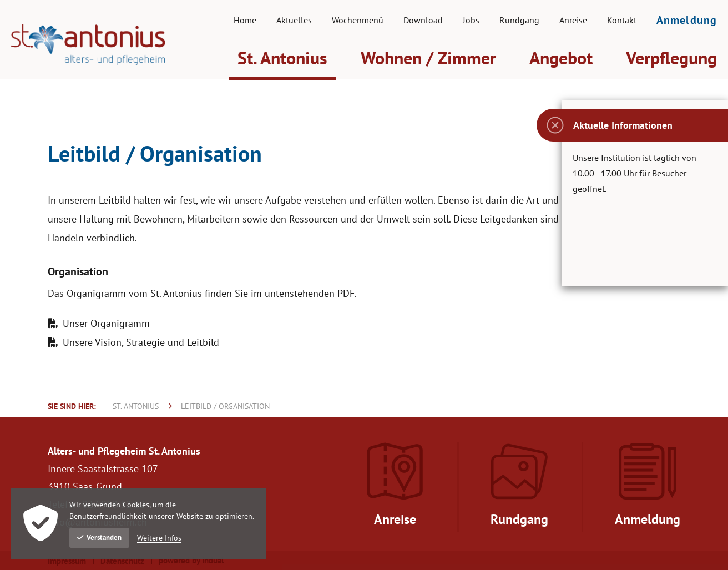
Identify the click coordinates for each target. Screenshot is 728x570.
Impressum (67, 561)
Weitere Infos (159, 538)
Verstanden (99, 538)
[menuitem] (245, 20)
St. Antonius (136, 406)
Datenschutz (122, 561)
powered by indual (191, 560)
